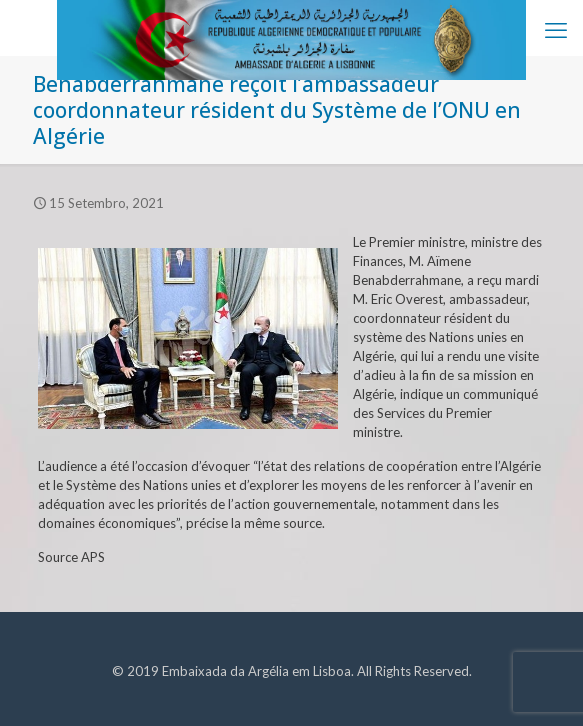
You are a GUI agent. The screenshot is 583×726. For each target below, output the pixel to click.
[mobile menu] (556, 30)
